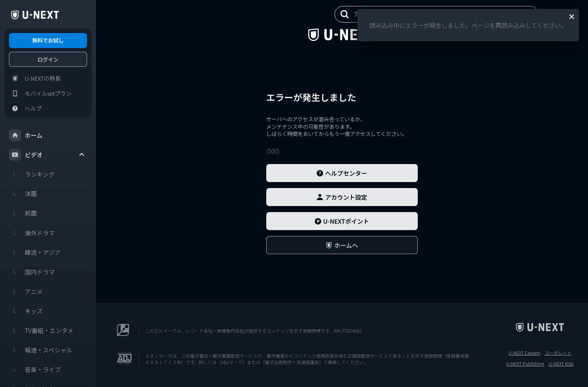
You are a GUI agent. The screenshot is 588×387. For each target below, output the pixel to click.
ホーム (26, 135)
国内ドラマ (32, 272)
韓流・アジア (35, 252)
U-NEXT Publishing (525, 364)
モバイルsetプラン (40, 93)
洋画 (23, 194)
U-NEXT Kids (561, 364)
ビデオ (47, 155)
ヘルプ (25, 108)
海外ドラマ (32, 233)
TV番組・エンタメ (41, 330)
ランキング (32, 174)
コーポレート (558, 353)
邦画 (23, 213)
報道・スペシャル (41, 350)
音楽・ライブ (35, 369)
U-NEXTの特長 (35, 78)
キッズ (26, 311)
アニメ (26, 291)
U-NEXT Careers (524, 353)
